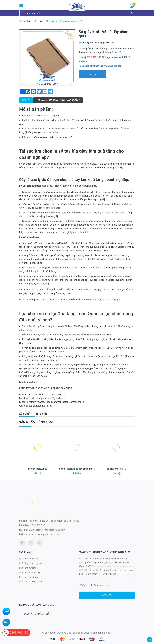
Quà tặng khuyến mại (30, 572)
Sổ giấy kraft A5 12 (38, 469)
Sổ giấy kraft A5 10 (116, 469)
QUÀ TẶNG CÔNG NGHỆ (31, 582)
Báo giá (92, 74)
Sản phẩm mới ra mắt (33, 414)
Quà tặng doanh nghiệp (31, 563)
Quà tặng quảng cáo (29, 559)
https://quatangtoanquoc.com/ (44, 534)
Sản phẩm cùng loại (36, 422)
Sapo (109, 633)
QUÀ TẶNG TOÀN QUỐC (37, 614)
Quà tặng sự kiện (28, 568)
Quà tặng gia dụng (29, 577)
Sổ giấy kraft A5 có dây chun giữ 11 (77, 469)
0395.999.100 (38, 525)
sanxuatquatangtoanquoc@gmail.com (46, 530)
